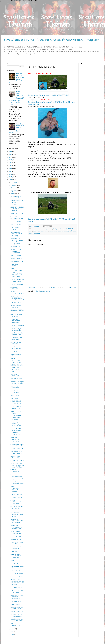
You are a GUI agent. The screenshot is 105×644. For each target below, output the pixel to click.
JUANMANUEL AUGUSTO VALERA (15, 370)
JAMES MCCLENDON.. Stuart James (16, 502)
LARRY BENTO (16, 435)
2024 (11, 157)
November (14, 185)
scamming (66, 231)
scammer (55, 231)
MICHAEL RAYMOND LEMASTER (15, 439)
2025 (11, 154)
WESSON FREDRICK (17, 579)
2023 (11, 160)
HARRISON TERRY (17, 573)
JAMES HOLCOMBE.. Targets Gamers (16, 360)
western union (36, 233)
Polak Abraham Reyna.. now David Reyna (17, 514)
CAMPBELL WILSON (17, 461)
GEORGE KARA (16, 222)
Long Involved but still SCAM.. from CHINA (17, 202)
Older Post (73, 287)
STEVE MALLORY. (17, 585)
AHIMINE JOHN (16, 277)
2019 (11, 171)
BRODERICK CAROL (17, 326)
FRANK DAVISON (16, 259)
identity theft (64, 229)
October (13, 188)
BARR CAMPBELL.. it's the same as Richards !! (17, 430)
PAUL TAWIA (15, 551)
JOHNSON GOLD (16, 576)
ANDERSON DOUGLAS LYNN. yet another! (17, 321)
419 (34, 229)
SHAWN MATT (15, 247)
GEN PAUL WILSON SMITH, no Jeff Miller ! (17, 508)
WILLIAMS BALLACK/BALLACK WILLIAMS (17, 527)
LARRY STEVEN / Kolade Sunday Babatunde (16, 418)
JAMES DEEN (15, 395)
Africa (37, 229)
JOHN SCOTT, (15, 216)
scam (50, 231)
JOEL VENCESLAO (17, 588)
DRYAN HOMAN (16, 401)
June (12, 632)
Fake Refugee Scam (16, 379)
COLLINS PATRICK (17, 261)
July (12, 629)
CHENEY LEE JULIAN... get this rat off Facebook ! (17, 424)
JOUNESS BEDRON (17, 351)
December (14, 182)
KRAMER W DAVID (17, 219)
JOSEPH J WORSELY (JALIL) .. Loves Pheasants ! (17, 209)
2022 (11, 163)
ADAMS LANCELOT (17, 303)
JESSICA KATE (15, 571)
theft (71, 231)
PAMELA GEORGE (17, 365)
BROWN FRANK (16, 601)
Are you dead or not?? (17, 479)
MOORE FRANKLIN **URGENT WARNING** (17, 597)
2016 (11, 180)
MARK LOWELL (16, 539)
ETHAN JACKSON (16, 494)
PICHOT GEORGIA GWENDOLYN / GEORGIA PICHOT (17, 298)
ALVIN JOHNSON (16, 497)
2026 (11, 151)
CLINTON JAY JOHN (17, 582)
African (42, 229)
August (13, 194)
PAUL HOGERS (15, 604)
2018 (11, 174)
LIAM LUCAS (15, 560)
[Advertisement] (52, 14)
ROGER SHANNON (17, 225)
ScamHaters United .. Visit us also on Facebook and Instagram (52, 40)
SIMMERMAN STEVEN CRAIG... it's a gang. (17, 234)
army (46, 229)
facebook (50, 229)
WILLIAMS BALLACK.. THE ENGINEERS (17, 521)
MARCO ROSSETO (17, 213)
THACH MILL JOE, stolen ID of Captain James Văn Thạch (17, 465)
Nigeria (46, 231)
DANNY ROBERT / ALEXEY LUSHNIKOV (17, 251)
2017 (11, 177)
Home (53, 287)
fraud (54, 229)
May (12, 635)
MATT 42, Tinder (16, 256)
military (35, 231)
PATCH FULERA (16, 398)
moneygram (41, 231)
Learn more (3, 28)
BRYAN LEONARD (17, 449)
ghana (58, 229)
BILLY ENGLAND (16, 536)
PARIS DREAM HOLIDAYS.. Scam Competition (17, 556)
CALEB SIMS (15, 563)
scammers (60, 231)
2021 (11, 166)
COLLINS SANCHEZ (17, 612)
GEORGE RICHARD (17, 284)
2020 (11, 168)
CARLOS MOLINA (16, 404)
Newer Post (32, 287)
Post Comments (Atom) (43, 291)
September (14, 191)
